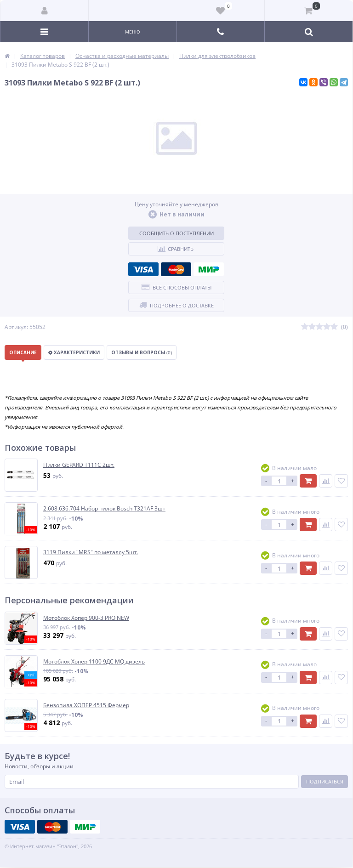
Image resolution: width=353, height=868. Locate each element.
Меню (133, 32)
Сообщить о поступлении (176, 233)
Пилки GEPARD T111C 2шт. (79, 465)
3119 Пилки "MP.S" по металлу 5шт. (91, 552)
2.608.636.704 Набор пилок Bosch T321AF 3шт (104, 509)
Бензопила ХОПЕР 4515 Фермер (86, 705)
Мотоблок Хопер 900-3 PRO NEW (86, 618)
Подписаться (325, 781)
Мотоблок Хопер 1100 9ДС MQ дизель (94, 662)
